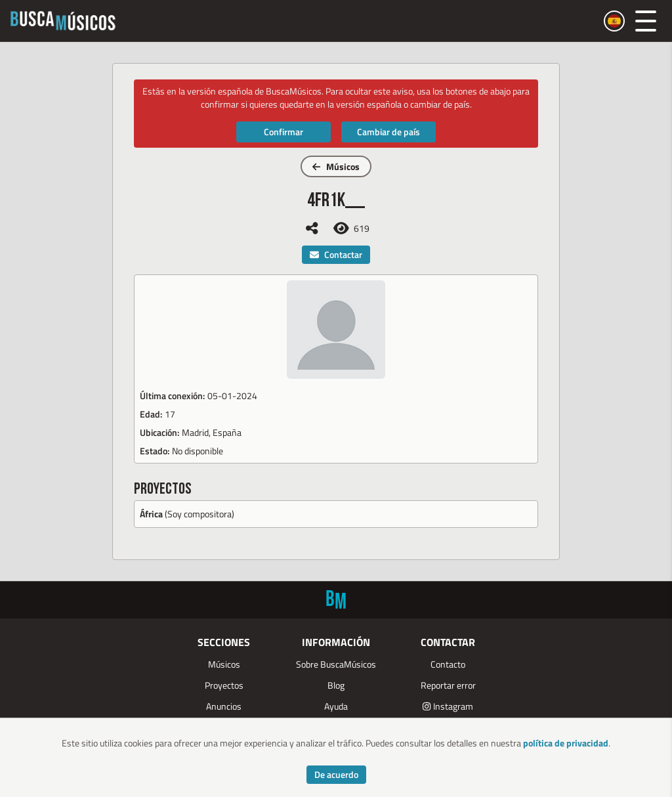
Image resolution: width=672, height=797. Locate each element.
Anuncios (224, 706)
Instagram (448, 706)
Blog (336, 685)
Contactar (336, 254)
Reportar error (448, 685)
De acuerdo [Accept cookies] (336, 774)
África (151, 514)
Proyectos (224, 685)
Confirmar (283, 132)
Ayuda (336, 706)
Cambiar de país (388, 132)
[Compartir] (312, 228)
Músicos (336, 166)
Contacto (448, 664)
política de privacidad (566, 743)
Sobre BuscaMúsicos (336, 664)
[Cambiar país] (614, 21)
